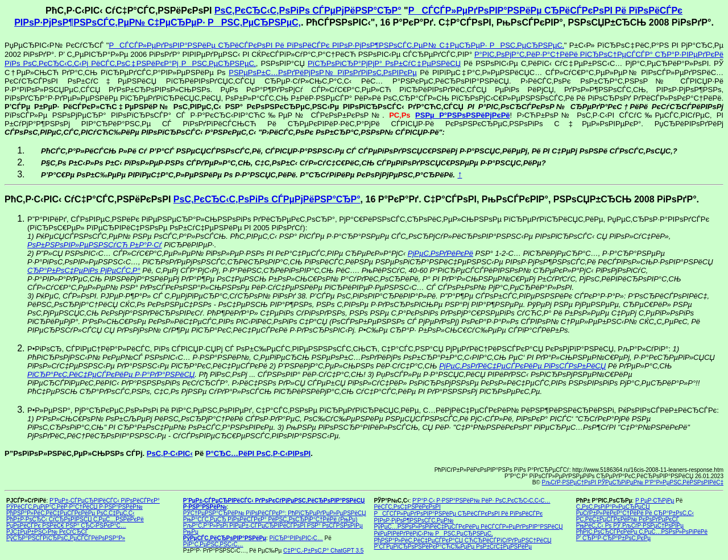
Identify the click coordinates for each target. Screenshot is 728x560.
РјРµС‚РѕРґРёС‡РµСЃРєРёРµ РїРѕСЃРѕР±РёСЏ (522, 366)
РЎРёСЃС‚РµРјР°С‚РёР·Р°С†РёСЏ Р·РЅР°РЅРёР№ (75, 507)
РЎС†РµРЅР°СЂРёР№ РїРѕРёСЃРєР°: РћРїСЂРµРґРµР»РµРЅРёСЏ (275, 513)
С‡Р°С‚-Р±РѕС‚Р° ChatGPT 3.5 (323, 551)
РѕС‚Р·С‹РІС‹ (170, 453)
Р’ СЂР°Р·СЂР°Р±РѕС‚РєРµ (613, 538)
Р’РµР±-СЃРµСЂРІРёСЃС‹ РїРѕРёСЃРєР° (105, 501)
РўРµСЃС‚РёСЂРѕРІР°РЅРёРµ (225, 538)
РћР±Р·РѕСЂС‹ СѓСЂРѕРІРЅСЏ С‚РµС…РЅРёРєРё (75, 519)
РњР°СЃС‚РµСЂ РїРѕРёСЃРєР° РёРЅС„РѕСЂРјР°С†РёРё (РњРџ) (270, 519)
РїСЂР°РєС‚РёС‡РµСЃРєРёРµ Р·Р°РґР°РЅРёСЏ (111, 374)
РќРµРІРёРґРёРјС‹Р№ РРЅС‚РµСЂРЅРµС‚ (433, 534)
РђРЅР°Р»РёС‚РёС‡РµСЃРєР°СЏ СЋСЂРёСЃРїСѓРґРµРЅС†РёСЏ (462, 540)
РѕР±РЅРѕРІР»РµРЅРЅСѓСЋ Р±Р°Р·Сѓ (95, 245)
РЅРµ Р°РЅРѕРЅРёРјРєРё (462, 115)
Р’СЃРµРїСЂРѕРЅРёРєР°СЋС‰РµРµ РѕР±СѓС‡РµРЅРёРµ (453, 547)
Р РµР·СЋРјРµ (655, 501)
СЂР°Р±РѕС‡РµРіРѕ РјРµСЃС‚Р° (84, 270)
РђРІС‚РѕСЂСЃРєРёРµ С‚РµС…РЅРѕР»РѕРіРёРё (642, 532)
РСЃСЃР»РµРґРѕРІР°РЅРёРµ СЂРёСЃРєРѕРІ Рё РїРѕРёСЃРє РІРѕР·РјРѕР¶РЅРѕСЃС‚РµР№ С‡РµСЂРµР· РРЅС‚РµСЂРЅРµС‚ (336, 45)
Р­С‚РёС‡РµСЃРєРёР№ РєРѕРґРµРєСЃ (628, 519)
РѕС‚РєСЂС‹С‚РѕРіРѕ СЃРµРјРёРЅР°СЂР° (308, 11)
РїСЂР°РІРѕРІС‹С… (296, 538)
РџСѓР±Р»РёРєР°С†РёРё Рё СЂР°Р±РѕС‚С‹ (635, 513)
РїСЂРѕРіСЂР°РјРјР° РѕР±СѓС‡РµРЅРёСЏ (384, 63)
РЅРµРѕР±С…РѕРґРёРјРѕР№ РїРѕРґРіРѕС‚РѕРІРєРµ (322, 72)
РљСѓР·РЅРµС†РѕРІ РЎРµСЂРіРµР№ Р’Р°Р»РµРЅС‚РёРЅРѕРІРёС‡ (633, 482)
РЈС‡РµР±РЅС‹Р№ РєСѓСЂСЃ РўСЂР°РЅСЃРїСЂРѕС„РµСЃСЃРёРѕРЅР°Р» (66, 535)
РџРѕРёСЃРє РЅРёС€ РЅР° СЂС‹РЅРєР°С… (66, 526)
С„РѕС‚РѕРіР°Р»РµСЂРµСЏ (613, 507)
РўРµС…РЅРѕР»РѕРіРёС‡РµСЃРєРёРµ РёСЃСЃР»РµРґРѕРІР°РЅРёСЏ (468, 527)
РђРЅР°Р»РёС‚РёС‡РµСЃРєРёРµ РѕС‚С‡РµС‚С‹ (70, 513)
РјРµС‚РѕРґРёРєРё (440, 253)
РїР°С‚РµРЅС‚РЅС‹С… (213, 544)
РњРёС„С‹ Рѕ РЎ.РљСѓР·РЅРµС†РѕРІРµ (630, 526)
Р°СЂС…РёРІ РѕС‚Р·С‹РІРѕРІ (258, 453)
